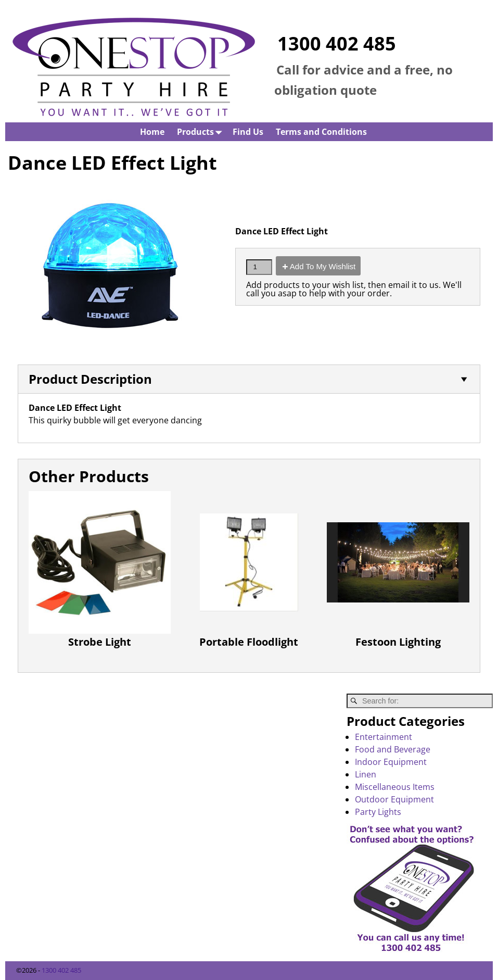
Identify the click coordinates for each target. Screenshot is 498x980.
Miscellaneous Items (395, 787)
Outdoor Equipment (394, 799)
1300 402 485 (337, 43)
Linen (366, 774)
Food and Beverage (393, 749)
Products (202, 131)
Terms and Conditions (321, 132)
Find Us (248, 132)
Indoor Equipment (391, 762)
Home (152, 132)
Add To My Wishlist (323, 266)
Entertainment (384, 737)
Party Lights (378, 812)
